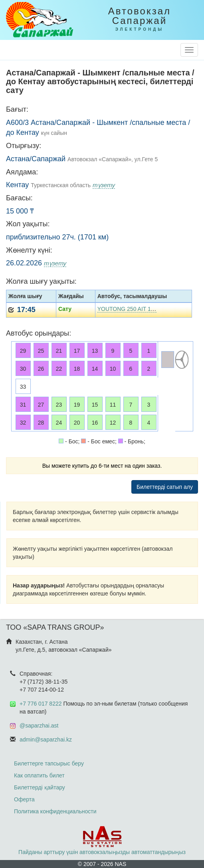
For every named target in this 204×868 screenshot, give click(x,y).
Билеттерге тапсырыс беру (49, 763)
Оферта (24, 799)
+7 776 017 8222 (41, 704)
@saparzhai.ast (39, 726)
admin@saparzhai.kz (46, 739)
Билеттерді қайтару (40, 787)
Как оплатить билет (39, 775)
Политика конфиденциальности (55, 811)
